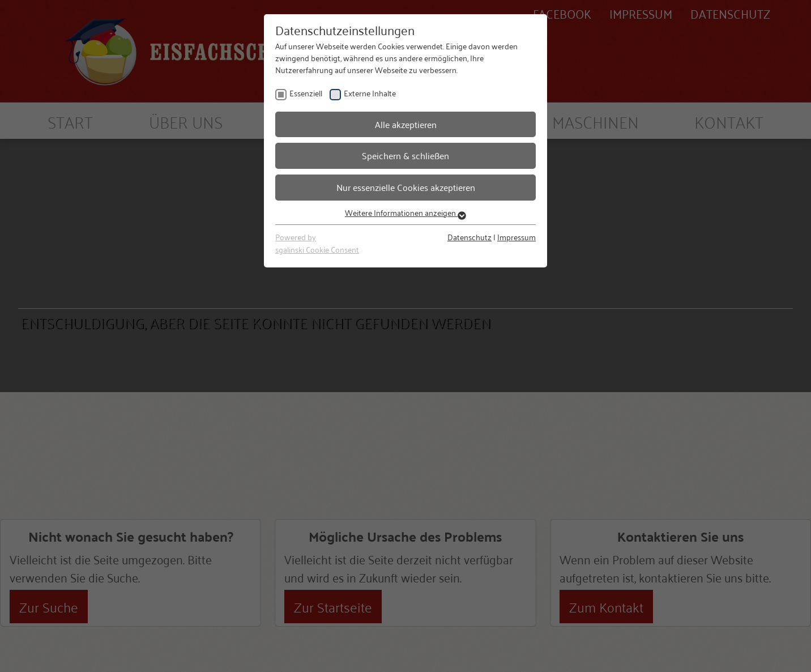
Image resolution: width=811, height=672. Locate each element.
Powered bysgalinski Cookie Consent (317, 243)
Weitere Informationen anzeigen (405, 212)
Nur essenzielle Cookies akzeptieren (406, 187)
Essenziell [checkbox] (306, 93)
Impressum (517, 237)
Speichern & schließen (405, 155)
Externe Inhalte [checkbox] (370, 93)
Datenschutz (469, 237)
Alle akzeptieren (406, 124)
